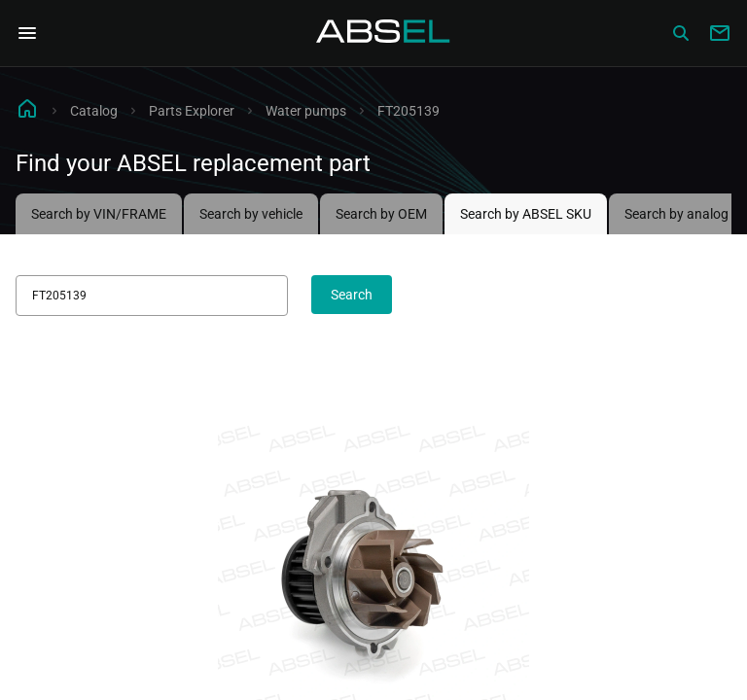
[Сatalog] (681, 33)
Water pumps (306, 111)
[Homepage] (383, 33)
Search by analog (676, 214)
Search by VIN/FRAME (99, 214)
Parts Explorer (192, 111)
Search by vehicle (251, 214)
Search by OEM (381, 214)
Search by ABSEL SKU (526, 214)
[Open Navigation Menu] (27, 33)
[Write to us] (720, 33)
